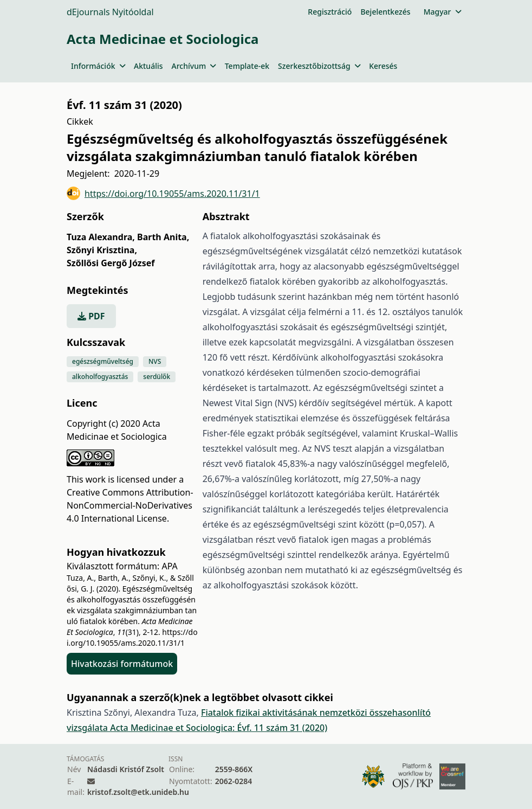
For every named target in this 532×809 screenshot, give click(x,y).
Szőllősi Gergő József (111, 263)
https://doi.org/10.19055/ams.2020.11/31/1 (163, 193)
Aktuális (148, 66)
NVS (155, 361)
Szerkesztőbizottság (319, 66)
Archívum (194, 66)
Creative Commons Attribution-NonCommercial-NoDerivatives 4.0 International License (130, 505)
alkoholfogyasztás (100, 377)
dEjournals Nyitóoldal (110, 12)
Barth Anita (163, 237)
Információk (98, 66)
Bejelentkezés (385, 12)
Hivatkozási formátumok (122, 664)
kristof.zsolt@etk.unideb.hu (138, 792)
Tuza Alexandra (101, 237)
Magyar (442, 12)
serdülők (157, 377)
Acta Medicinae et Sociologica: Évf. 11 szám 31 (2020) (219, 728)
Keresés (383, 66)
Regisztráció (330, 12)
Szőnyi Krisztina (102, 250)
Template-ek (247, 66)
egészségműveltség (103, 361)
